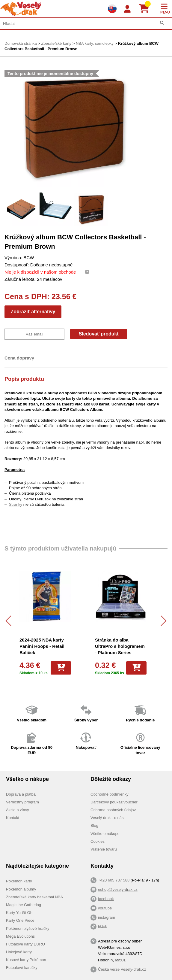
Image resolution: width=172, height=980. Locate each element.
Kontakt (13, 818)
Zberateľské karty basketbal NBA (34, 897)
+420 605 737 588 (114, 880)
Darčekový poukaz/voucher (114, 802)
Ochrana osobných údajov (113, 810)
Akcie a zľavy (18, 810)
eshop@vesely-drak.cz (118, 889)
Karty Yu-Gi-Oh (19, 913)
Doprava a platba (21, 794)
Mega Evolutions (20, 936)
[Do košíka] (61, 668)
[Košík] (146, 9)
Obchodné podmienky (109, 794)
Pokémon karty (19, 881)
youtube (105, 908)
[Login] (127, 9)
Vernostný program (22, 802)
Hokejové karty (19, 952)
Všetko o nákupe (105, 834)
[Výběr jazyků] (112, 9)
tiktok (102, 926)
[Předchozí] (11, 621)
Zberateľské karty (56, 43)
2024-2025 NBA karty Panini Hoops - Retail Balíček (42, 646)
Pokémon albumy (21, 889)
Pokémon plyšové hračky (28, 928)
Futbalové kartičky (22, 968)
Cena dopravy (19, 358)
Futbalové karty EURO (25, 944)
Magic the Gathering (24, 905)
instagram (107, 917)
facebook (106, 899)
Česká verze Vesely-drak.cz (122, 969)
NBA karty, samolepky (95, 43)
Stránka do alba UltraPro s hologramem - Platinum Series (120, 646)
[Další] (161, 621)
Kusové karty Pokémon (26, 960)
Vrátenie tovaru (104, 849)
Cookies (98, 841)
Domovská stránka (21, 43)
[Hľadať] (162, 23)
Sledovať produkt (99, 334)
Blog (94, 825)
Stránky (16, 504)
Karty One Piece (20, 920)
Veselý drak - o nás (107, 818)
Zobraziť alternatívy (33, 312)
